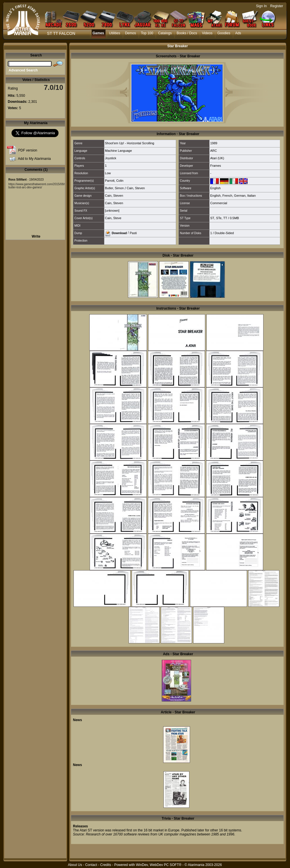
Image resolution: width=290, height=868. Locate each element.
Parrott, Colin (114, 181)
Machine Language (118, 151)
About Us (75, 865)
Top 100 (147, 33)
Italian (252, 196)
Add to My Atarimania (34, 159)
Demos (131, 33)
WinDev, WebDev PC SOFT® (159, 865)
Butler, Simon (114, 188)
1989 (214, 143)
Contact (91, 865)
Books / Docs (187, 33)
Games (98, 33)
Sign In (261, 6)
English (215, 188)
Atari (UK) (217, 158)
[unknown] (112, 211)
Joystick (111, 158)
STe (219, 218)
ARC (213, 151)
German (240, 196)
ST (212, 218)
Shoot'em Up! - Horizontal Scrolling (130, 143)
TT (225, 218)
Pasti (133, 233)
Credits (106, 865)
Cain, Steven (136, 188)
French (227, 196)
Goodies (224, 33)
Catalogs (165, 33)
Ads (238, 33)
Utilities (115, 33)
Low (108, 173)
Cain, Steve (113, 218)
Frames (215, 166)
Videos (207, 33)
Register (277, 6)
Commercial (219, 203)
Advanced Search (23, 70)
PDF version (28, 150)
